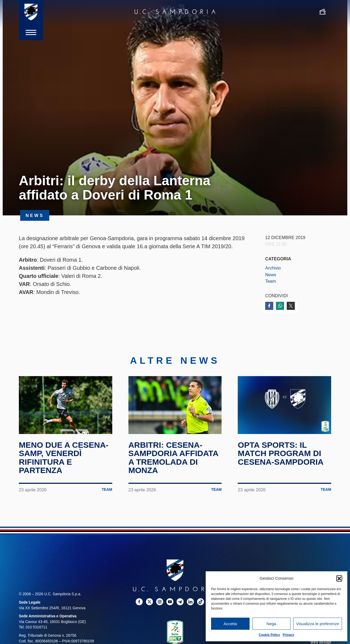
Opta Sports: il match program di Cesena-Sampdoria (281, 453)
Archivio (273, 268)
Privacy (288, 635)
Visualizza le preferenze (318, 624)
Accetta (230, 624)
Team (271, 281)
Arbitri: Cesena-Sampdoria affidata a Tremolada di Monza (173, 458)
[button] (339, 578)
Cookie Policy (269, 635)
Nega (271, 624)
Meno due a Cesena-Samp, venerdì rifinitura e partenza (64, 458)
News (271, 275)
